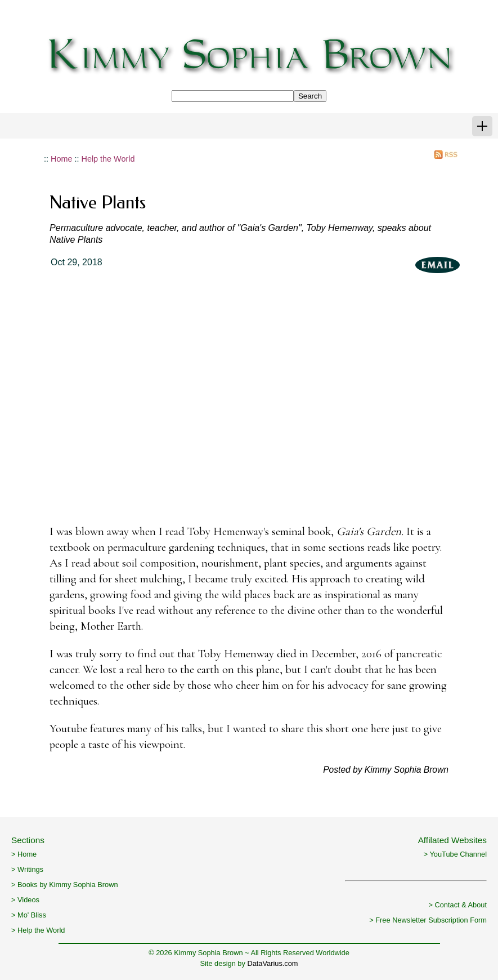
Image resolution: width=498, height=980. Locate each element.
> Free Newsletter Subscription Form (428, 920)
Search (310, 96)
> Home (24, 854)
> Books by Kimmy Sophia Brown (65, 885)
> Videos (25, 900)
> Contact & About (457, 905)
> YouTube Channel (455, 854)
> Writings (27, 869)
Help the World (108, 159)
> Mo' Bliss (29, 915)
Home (61, 159)
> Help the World (38, 930)
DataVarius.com (272, 963)
